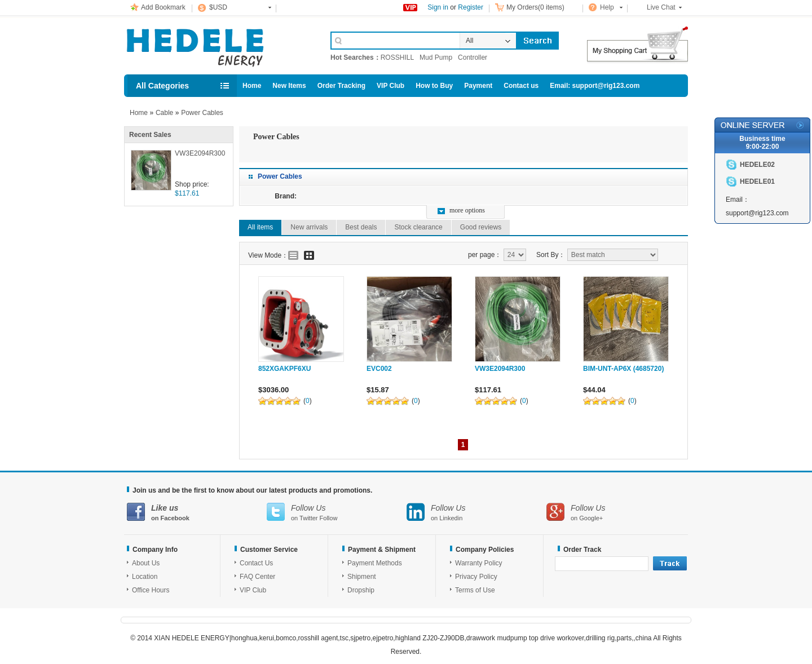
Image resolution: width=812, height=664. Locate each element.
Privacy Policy (476, 577)
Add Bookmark (163, 7)
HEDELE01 (757, 182)
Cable (164, 113)
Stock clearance (418, 227)
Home (252, 86)
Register (471, 7)
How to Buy (434, 86)
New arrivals (309, 227)
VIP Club (390, 86)
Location (145, 577)
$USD (218, 7)
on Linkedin (476, 512)
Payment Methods (375, 563)
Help (607, 7)
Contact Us (256, 563)
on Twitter (337, 512)
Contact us (521, 86)
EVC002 (379, 369)
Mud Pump (436, 57)
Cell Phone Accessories (215, 44)
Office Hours (151, 590)
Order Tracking (341, 86)
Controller (473, 57)
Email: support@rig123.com (595, 86)
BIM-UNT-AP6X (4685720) (623, 369)
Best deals (361, 227)
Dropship (361, 590)
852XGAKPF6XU (284, 369)
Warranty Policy (479, 563)
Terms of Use (475, 590)
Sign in (438, 7)
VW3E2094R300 (200, 153)
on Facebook (197, 512)
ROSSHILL (397, 57)
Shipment (362, 577)
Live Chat (661, 7)
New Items (289, 86)
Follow (329, 518)
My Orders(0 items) (535, 7)
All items (260, 227)
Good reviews (481, 227)
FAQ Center (257, 577)
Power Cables (202, 113)
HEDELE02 (757, 165)
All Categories (162, 86)
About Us (146, 563)
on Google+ (616, 512)
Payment (478, 86)
